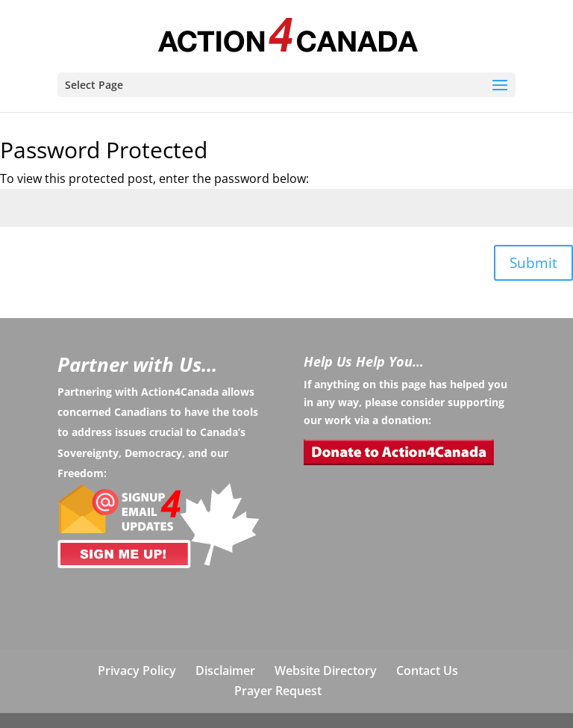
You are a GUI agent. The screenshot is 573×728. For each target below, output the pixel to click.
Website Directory (326, 671)
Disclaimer (225, 671)
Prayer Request (278, 691)
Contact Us (427, 671)
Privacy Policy (137, 671)
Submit (533, 263)
